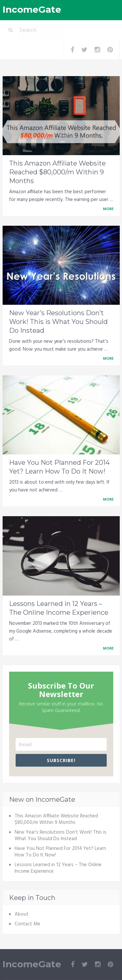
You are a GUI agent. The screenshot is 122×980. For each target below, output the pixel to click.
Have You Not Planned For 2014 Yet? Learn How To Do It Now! (60, 852)
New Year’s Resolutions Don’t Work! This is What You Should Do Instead (58, 322)
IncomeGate (32, 10)
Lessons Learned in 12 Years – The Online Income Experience (58, 868)
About (22, 914)
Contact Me (27, 924)
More (109, 209)
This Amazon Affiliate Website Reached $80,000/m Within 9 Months (57, 172)
